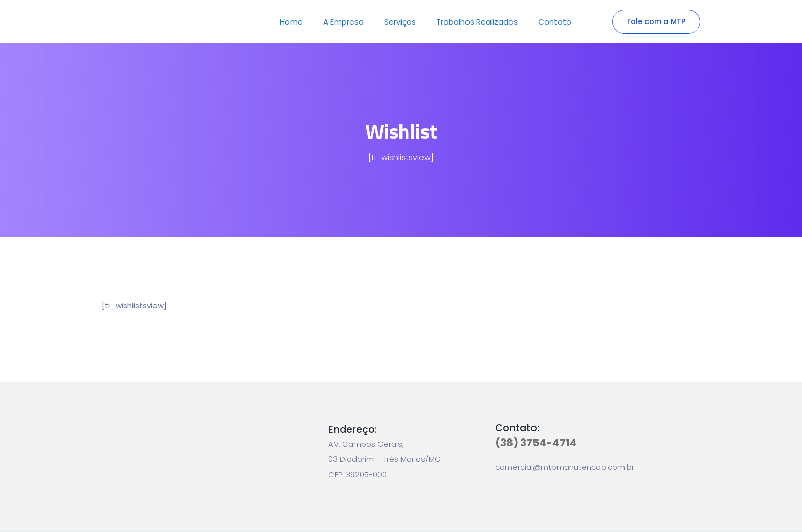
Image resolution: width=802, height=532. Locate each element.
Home (291, 22)
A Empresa (343, 22)
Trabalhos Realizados (477, 22)
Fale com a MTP (656, 21)
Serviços (400, 22)
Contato (555, 22)
